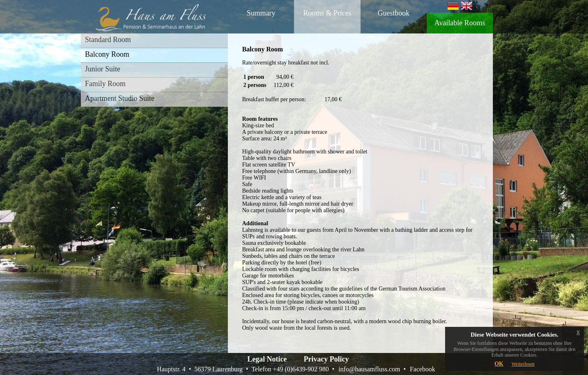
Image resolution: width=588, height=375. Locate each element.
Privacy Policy (326, 359)
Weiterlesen (523, 364)
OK (499, 364)
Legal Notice (267, 359)
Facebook (423, 369)
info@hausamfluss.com (369, 369)
